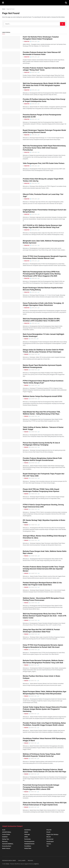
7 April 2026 (33, 135)
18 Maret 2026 (33, 447)
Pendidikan (28, 846)
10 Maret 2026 (33, 620)
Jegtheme (36, 864)
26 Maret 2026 (33, 399)
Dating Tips (6, 839)
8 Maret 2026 (33, 714)
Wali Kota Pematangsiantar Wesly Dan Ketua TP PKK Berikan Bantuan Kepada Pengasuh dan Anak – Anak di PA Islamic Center (45, 616)
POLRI (48, 832)
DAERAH (5, 837)
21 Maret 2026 (33, 416)
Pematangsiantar (29, 841)
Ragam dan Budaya (52, 834)
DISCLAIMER (22, 861)
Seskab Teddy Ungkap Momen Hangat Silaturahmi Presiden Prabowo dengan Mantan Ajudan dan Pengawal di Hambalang (45, 709)
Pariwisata (27, 839)
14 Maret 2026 (33, 556)
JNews (8, 864)
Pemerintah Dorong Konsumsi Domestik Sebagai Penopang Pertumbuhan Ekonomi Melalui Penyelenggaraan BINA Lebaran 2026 (41, 787)
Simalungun (50, 841)
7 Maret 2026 (33, 743)
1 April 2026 (33, 323)
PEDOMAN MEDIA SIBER (9, 861)
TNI (47, 846)
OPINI (26, 837)
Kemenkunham (7, 846)
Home (4, 9)
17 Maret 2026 (33, 494)
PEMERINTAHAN (29, 844)
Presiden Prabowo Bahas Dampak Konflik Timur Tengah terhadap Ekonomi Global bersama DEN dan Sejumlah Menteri (44, 569)
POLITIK (49, 830)
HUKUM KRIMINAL (8, 844)
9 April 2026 (33, 41)
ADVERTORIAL (7, 832)
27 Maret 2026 (33, 354)
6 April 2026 (33, 214)
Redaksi (26, 339)
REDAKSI (30, 861)
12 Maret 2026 (33, 573)
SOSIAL (49, 844)
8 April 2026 (33, 104)
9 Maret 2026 (33, 665)
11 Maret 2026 (33, 603)
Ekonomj (5, 841)
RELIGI (49, 837)
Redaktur (27, 41)
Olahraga (27, 834)
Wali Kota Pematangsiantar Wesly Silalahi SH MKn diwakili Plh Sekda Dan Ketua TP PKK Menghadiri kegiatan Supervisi (44, 85)
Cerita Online (6, 834)
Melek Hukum (6, 848)
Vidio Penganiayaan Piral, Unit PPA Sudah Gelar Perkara (44, 163)
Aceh (4, 830)
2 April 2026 (33, 261)
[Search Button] (63, 24)
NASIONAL (28, 830)
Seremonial (50, 839)
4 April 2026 (33, 230)
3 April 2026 (33, 245)
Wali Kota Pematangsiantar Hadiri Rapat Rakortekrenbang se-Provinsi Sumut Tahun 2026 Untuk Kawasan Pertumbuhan (44, 148)
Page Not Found (10, 9)
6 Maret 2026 (33, 807)
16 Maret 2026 (33, 540)
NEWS (26, 832)
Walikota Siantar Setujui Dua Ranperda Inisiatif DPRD (42, 396)
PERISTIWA (28, 848)
